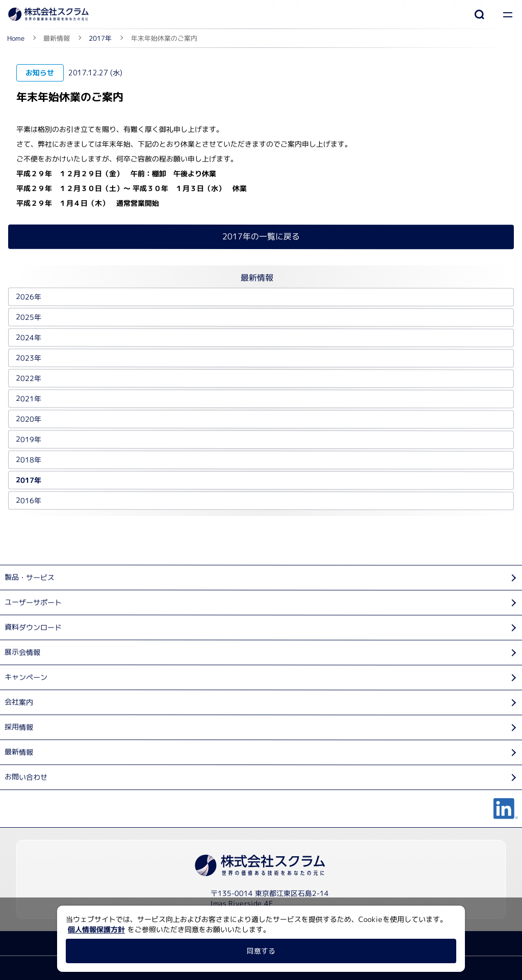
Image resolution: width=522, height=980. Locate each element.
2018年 (29, 460)
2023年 (29, 358)
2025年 (29, 317)
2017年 (29, 480)
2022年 (29, 378)
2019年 (29, 439)
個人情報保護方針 (96, 929)
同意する (261, 951)
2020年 (29, 419)
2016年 (29, 500)
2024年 (29, 337)
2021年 (29, 399)
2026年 (29, 297)
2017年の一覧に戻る (261, 236)
